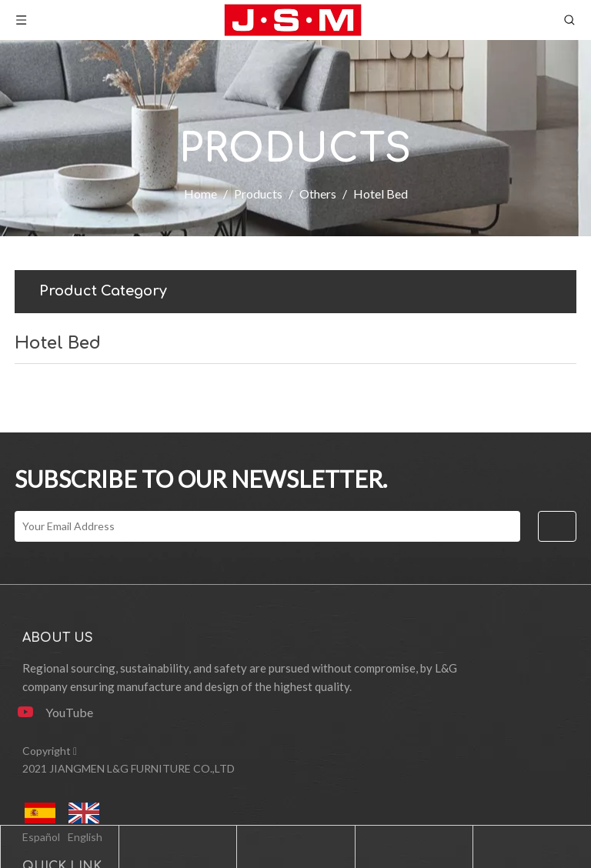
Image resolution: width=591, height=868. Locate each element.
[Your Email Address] (267, 526)
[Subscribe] (557, 526)
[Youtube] (61, 712)
